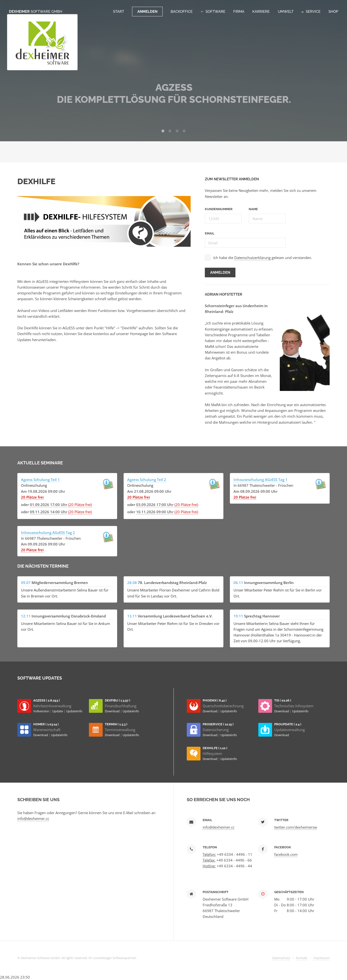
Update (58, 711)
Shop (333, 11)
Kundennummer (219, 209)
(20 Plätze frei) (80, 505)
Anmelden (147, 11)
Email (210, 233)
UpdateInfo (74, 711)
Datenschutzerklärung (252, 258)
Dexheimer (36, 11)
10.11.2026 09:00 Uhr (155, 512)
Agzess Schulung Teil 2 (147, 480)
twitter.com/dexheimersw (296, 827)
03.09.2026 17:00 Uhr (155, 505)
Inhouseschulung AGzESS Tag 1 (260, 480)
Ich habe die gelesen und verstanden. (263, 258)
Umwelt (286, 11)
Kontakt (302, 958)
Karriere (261, 11)
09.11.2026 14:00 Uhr (49, 512)
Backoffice (182, 11)
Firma (239, 11)
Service (311, 11)
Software (215, 11)
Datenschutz (281, 958)
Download (113, 711)
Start (119, 11)
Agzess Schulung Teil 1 (40, 480)
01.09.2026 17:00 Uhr (49, 505)
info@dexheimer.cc (33, 818)
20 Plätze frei (32, 497)
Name (253, 209)
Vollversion (42, 711)
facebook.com (286, 854)
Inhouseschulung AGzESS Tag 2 (48, 532)
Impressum (321, 958)
